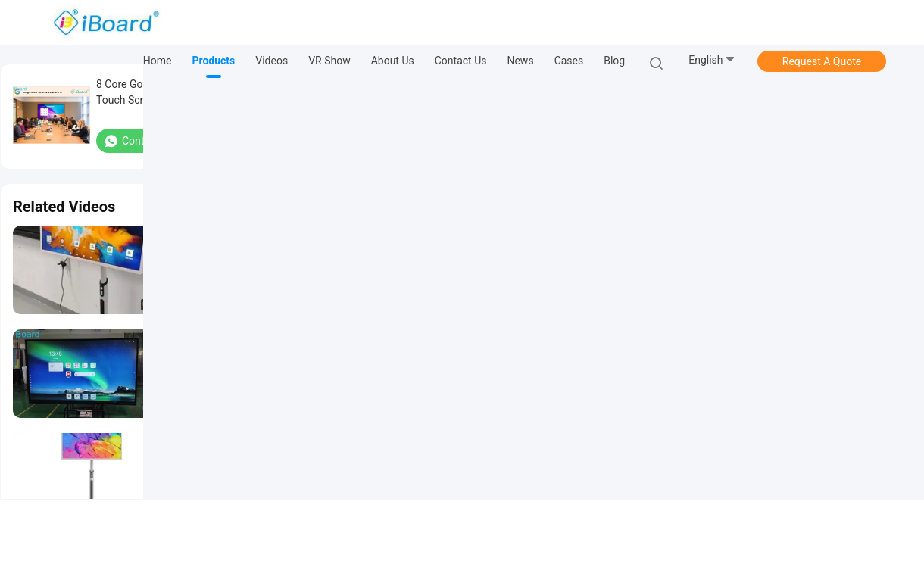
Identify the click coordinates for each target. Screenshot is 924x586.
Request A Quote (822, 61)
